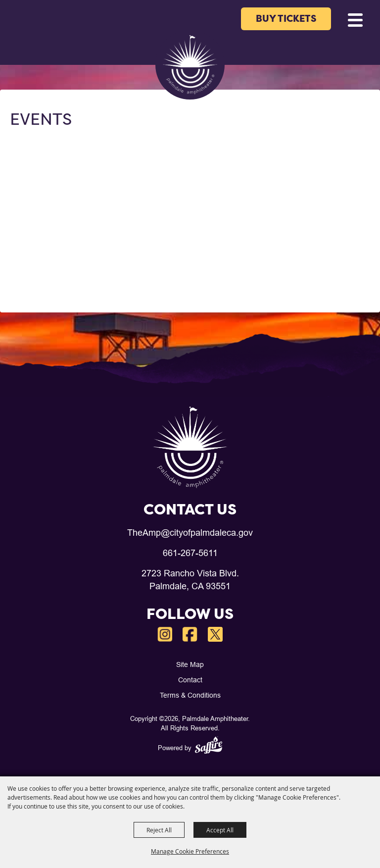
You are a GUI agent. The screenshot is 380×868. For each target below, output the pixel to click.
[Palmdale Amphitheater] (190, 65)
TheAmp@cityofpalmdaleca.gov (190, 533)
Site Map (190, 664)
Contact (190, 680)
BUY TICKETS (286, 19)
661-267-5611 (190, 553)
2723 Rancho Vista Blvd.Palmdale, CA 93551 (190, 580)
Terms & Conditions (190, 695)
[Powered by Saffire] (209, 746)
